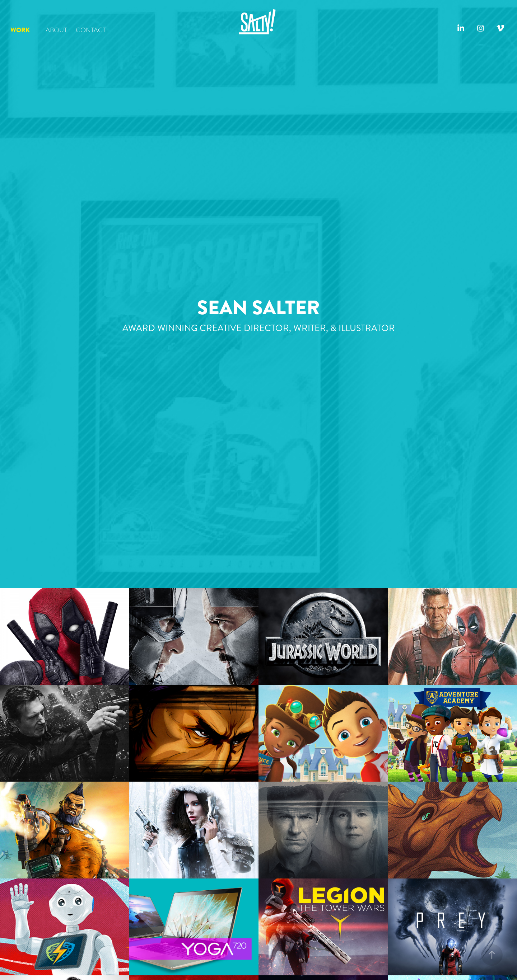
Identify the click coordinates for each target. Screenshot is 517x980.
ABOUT (56, 30)
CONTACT (91, 30)
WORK (20, 30)
